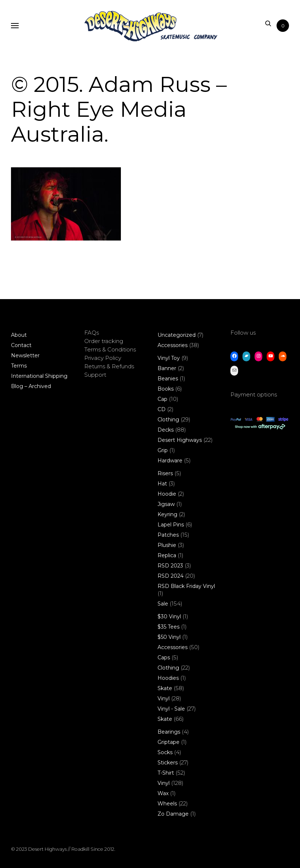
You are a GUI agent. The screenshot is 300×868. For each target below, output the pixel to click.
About (19, 335)
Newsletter (25, 355)
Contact (21, 345)
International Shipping (39, 376)
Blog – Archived (31, 386)
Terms (19, 366)
